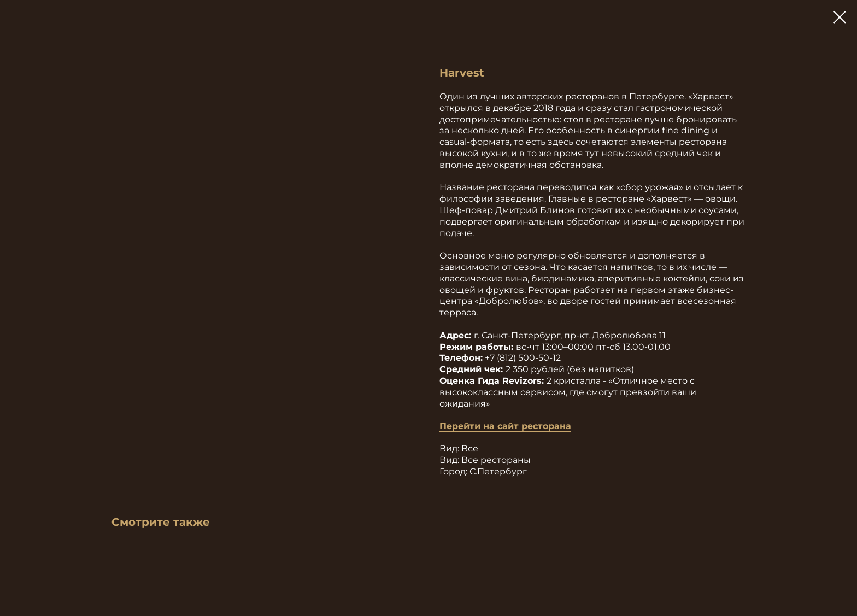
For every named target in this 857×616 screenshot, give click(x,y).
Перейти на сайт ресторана (505, 426)
